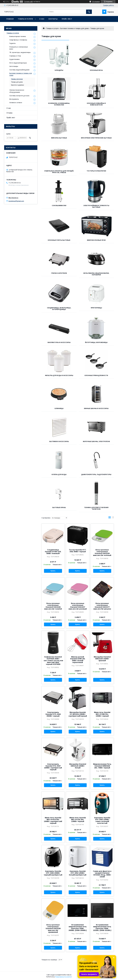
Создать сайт (28, 2)
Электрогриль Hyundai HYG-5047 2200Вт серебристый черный (53, 767)
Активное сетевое (16, 103)
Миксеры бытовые (59, 138)
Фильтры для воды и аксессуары (59, 375)
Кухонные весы (96, 70)
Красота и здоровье (18, 85)
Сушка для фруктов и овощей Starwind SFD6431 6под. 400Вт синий (102, 874)
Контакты (53, 19)
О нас (42, 19)
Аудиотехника (14, 59)
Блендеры (59, 70)
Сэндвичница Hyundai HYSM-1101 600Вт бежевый (53, 552)
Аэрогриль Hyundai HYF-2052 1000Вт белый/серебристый (78, 873)
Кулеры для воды (59, 475)
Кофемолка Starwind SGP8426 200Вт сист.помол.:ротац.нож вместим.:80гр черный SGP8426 (53, 661)
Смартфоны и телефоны (18, 40)
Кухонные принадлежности (96, 375)
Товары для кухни (17, 79)
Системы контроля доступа (19, 96)
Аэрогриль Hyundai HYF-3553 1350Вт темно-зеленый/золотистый (102, 820)
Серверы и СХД (15, 56)
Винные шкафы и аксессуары (96, 408)
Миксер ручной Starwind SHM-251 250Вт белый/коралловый (78, 660)
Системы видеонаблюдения (19, 70)
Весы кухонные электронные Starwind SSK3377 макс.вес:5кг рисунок (102, 606)
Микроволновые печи (96, 240)
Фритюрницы (96, 308)
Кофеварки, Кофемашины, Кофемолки (59, 104)
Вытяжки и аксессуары (59, 442)
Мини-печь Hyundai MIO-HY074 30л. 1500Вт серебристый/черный (53, 820)
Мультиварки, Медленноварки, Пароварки (96, 274)
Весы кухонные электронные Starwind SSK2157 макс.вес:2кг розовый (78, 606)
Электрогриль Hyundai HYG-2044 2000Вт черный (53, 714)
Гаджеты (12, 43)
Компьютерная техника (18, 36)
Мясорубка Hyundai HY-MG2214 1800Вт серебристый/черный (78, 714)
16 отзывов (96, 2)
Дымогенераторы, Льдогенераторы (96, 475)
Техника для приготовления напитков (96, 508)
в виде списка (113, 518)
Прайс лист (67, 19)
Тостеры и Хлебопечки (96, 171)
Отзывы (9, 113)
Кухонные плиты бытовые (59, 240)
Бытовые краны (59, 508)
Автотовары (14, 66)
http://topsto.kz (13, 198)
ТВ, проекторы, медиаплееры (20, 52)
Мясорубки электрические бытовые (96, 138)
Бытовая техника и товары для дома (74, 28)
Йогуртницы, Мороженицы (96, 342)
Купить (53, 571)
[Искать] (89, 12)
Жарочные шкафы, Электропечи (96, 442)
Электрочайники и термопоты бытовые (96, 206)
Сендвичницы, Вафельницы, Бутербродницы (59, 309)
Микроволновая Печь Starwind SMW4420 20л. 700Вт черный (102, 766)
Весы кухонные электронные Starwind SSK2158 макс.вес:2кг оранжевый (53, 928)
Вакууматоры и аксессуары (59, 342)
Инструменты (14, 99)
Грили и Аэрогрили (59, 273)
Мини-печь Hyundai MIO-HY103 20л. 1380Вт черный (78, 820)
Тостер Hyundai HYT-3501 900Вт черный (78, 551)
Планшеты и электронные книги (19, 48)
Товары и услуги (25, 19)
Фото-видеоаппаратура (18, 63)
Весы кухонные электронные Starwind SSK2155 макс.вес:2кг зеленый (102, 553)
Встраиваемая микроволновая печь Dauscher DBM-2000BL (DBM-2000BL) (78, 928)
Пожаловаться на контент (63, 977)
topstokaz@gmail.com (16, 201)
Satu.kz (69, 975)
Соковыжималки (59, 206)
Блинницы (59, 408)
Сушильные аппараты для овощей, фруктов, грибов (59, 172)
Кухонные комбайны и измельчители (96, 104)
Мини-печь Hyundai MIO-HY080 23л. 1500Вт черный (102, 714)
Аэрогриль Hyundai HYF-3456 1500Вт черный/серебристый (53, 873)
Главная (10, 19)
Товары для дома (17, 82)
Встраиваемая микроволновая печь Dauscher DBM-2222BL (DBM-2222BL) (102, 928)
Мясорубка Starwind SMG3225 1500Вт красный (102, 659)
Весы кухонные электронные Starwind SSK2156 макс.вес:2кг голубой (53, 606)
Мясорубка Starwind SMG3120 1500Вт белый (78, 766)
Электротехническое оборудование (17, 91)
